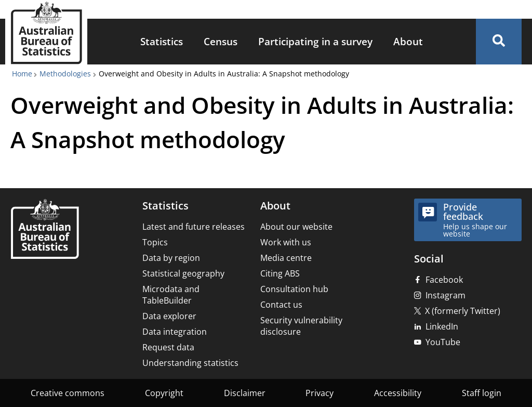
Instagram (445, 295)
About (408, 41)
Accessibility (398, 393)
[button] (499, 42)
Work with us (286, 242)
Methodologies (65, 74)
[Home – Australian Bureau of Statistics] (45, 230)
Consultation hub (294, 289)
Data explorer (169, 316)
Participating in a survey (315, 41)
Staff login (482, 393)
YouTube (443, 342)
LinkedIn (442, 326)
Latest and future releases (194, 227)
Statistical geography (183, 273)
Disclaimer (245, 393)
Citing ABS (280, 273)
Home (22, 74)
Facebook (444, 280)
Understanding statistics (190, 363)
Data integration (175, 332)
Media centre (286, 258)
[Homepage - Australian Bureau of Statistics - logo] (46, 33)
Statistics (162, 41)
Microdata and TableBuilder (171, 295)
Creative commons (68, 393)
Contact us (281, 305)
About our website (296, 227)
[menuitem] (162, 42)
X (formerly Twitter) (463, 311)
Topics (155, 242)
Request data (168, 347)
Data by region (171, 258)
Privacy (320, 393)
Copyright (164, 393)
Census (221, 41)
